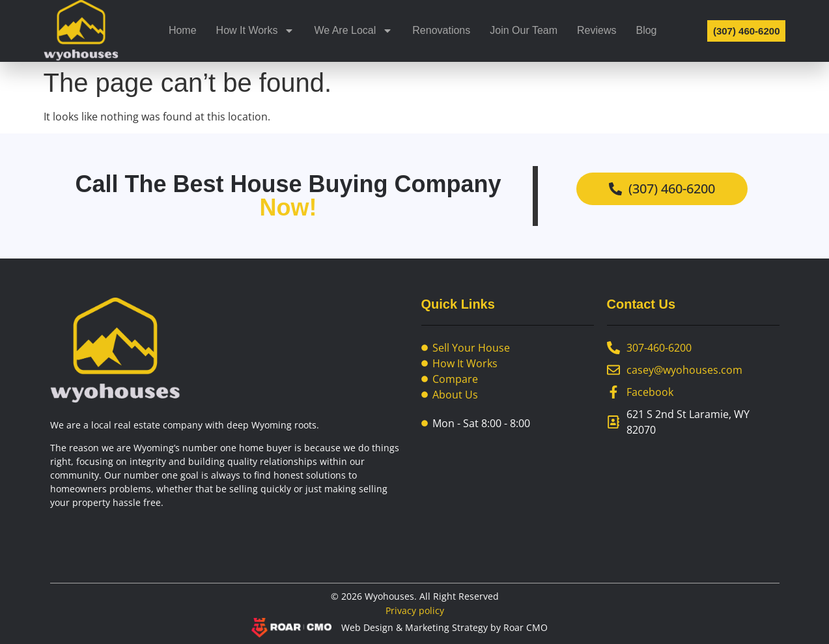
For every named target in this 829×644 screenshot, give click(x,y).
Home (183, 30)
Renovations (441, 30)
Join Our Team (524, 30)
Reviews (597, 30)
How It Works (256, 31)
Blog (646, 30)
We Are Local (353, 31)
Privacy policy (415, 610)
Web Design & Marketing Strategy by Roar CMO (444, 627)
